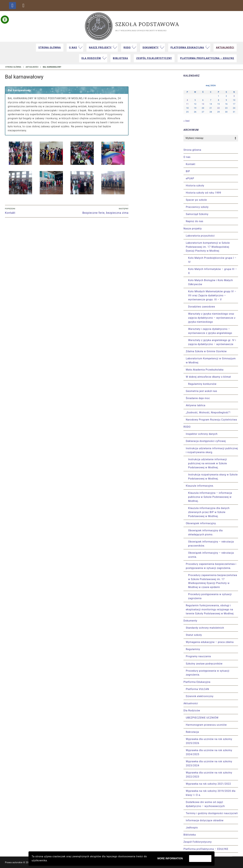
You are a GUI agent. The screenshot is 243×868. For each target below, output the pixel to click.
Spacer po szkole (196, 200)
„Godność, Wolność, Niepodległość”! (208, 413)
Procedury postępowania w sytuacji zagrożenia (210, 596)
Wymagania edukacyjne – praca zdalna (210, 642)
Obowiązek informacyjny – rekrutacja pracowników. (211, 544)
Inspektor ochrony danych (202, 434)
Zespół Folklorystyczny (198, 842)
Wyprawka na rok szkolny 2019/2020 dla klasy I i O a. (211, 793)
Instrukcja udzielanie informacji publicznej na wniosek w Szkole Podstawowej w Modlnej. (208, 463)
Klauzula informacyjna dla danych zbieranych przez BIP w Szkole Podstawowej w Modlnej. (209, 512)
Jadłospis (192, 828)
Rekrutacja (192, 732)
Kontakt (191, 164)
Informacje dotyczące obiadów (205, 820)
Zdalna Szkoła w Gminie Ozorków (206, 351)
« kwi (187, 121)
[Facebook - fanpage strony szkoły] (12, 6)
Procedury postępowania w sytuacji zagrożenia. (208, 673)
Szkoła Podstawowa (147, 24)
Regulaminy (193, 649)
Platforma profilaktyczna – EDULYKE (206, 849)
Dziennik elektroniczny (200, 696)
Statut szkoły (194, 635)
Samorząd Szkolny (197, 214)
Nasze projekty (193, 229)
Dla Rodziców (192, 711)
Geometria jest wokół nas (201, 391)
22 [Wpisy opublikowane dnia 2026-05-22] (219, 108)
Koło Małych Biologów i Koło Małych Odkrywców (211, 282)
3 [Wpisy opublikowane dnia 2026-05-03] (234, 96)
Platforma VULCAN (197, 689)
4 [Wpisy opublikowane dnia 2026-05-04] (187, 100)
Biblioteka (190, 835)
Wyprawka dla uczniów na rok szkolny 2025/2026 (209, 741)
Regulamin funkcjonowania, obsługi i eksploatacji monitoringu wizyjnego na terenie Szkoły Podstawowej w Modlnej (210, 609)
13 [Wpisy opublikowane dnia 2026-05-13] (203, 104)
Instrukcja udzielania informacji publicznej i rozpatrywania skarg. (212, 450)
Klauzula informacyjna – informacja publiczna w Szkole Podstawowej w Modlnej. (210, 497)
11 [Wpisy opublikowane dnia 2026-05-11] (187, 104)
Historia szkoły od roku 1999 (203, 193)
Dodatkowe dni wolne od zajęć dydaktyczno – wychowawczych (205, 804)
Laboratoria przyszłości (200, 236)
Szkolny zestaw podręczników (204, 664)
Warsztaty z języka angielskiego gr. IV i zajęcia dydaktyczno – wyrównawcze (212, 342)
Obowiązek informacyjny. (202, 523)
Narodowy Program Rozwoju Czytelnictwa (211, 420)
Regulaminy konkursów (202, 384)
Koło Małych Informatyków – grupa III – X (213, 271)
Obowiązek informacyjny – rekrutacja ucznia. (211, 555)
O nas (187, 157)
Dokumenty (191, 621)
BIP (188, 171)
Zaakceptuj (200, 858)
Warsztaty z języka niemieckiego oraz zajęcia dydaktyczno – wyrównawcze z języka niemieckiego (212, 318)
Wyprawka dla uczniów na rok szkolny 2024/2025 (209, 752)
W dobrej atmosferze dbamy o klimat (209, 377)
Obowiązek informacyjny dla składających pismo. (205, 532)
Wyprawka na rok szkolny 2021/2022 (208, 784)
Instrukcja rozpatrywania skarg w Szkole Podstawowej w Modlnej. (213, 477)
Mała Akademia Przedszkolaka (205, 370)
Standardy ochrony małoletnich (205, 628)
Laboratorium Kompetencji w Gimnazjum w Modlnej (211, 361)
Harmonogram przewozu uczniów (206, 725)
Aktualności (32, 67)
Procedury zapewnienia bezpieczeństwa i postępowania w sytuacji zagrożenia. (211, 566)
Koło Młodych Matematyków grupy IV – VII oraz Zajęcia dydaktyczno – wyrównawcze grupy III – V (212, 295)
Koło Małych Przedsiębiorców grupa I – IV (212, 260)
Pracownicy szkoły (197, 207)
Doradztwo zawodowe (202, 307)
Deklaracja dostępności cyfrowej (206, 441)
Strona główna (13, 67)
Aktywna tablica (196, 405)
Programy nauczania (198, 656)
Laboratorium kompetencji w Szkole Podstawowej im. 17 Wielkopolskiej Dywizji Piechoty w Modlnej (208, 247)
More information (170, 858)
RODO (187, 427)
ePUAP (190, 178)
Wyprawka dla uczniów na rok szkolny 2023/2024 (209, 763)
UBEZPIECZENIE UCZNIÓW (202, 718)
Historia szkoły (195, 186)
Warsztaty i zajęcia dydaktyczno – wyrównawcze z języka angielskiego (210, 331)
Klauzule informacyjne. (200, 486)
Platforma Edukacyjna (197, 682)
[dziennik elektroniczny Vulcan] (23, 6)
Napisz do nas (195, 221)
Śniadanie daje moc (198, 398)
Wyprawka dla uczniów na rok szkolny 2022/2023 (209, 775)
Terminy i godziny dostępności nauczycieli (212, 813)
